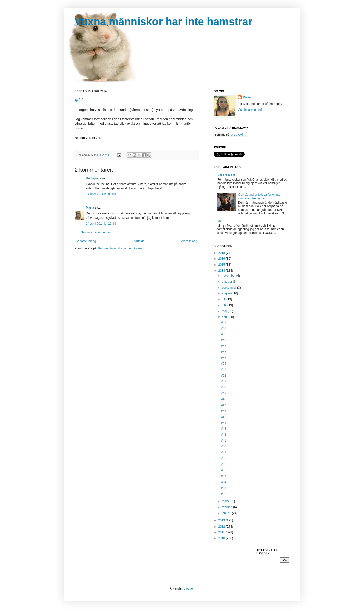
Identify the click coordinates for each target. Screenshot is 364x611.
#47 (224, 405)
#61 (224, 322)
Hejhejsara (94, 178)
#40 (224, 446)
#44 (79, 100)
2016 (222, 259)
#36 (224, 470)
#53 (224, 369)
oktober (227, 282)
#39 (224, 452)
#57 (224, 346)
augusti (227, 293)
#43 (224, 429)
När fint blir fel (227, 175)
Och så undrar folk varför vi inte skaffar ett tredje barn (259, 197)
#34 (224, 482)
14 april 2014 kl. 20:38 (101, 224)
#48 (224, 399)
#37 (224, 464)
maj (225, 311)
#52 (224, 376)
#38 (224, 458)
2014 (222, 271)
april (225, 317)
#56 (224, 352)
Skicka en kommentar (95, 232)
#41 (224, 441)
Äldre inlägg (189, 241)
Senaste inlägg (86, 241)
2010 (222, 538)
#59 (224, 334)
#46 (224, 411)
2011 (222, 532)
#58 (224, 340)
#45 (224, 417)
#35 (224, 476)
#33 (224, 488)
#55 (224, 358)
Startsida (138, 241)
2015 (222, 265)
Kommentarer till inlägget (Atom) (120, 248)
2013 (222, 520)
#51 (224, 381)
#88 (220, 221)
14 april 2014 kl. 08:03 (101, 194)
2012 (222, 527)
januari (227, 513)
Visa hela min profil (250, 110)
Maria (90, 208)
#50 (224, 387)
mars (226, 501)
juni (225, 305)
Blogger (188, 588)
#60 (224, 328)
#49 (224, 393)
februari (227, 507)
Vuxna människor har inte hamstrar (163, 22)
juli (224, 299)
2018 (222, 253)
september (230, 288)
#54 (224, 364)
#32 (224, 494)
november (229, 276)
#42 (224, 435)
